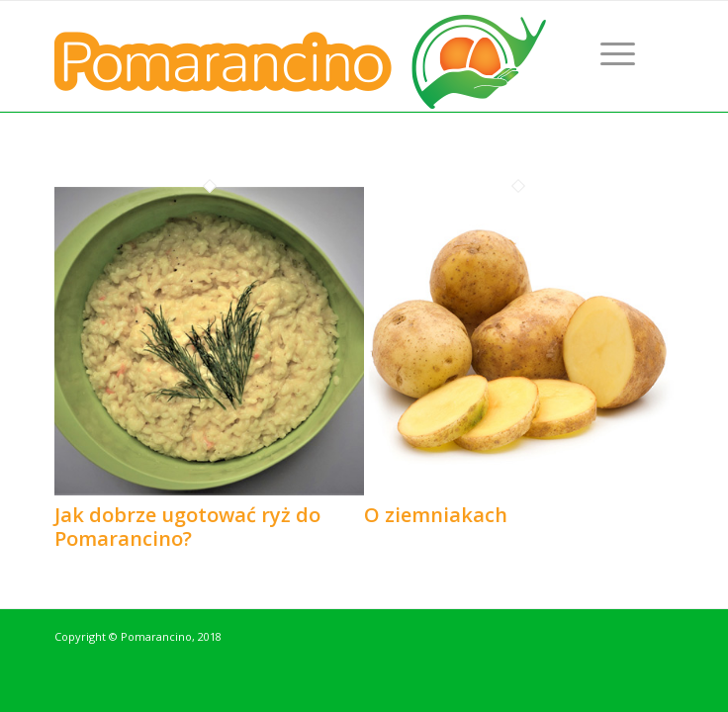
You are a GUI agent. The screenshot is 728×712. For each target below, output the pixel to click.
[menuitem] (618, 53)
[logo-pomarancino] (302, 56)
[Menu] (618, 53)
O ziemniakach (436, 515)
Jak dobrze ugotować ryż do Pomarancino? (187, 527)
